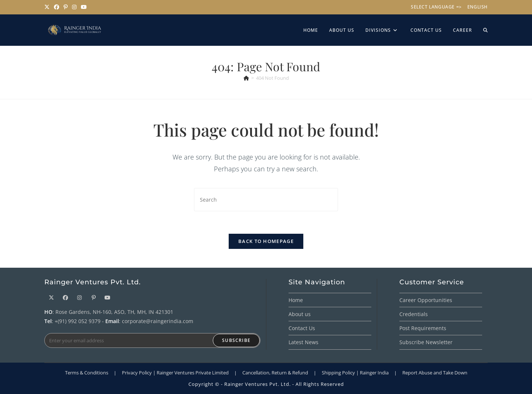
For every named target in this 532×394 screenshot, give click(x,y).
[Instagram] (79, 297)
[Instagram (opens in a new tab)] (74, 7)
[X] (51, 297)
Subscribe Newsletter (426, 342)
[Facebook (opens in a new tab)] (57, 7)
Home (296, 300)
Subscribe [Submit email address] (236, 340)
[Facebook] (65, 297)
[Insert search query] (266, 200)
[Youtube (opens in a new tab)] (84, 7)
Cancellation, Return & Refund (275, 373)
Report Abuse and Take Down (435, 373)
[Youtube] (108, 297)
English (478, 7)
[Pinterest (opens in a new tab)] (66, 7)
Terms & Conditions (87, 373)
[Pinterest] (93, 297)
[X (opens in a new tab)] (48, 7)
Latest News (303, 342)
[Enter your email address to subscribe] (152, 340)
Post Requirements (423, 328)
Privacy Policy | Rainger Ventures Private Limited (175, 373)
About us (300, 314)
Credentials (414, 314)
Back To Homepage (266, 241)
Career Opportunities (426, 300)
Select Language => (436, 7)
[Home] (246, 78)
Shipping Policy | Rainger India (355, 373)
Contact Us (302, 328)
